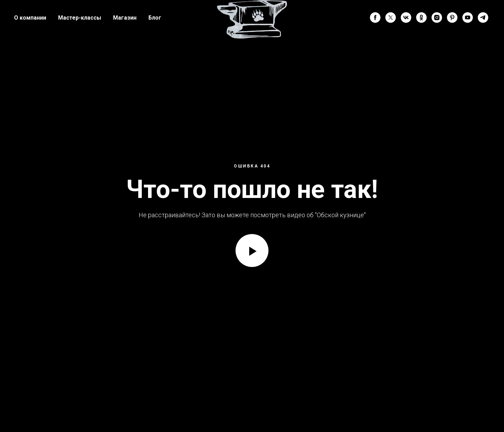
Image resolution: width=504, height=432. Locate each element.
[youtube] (468, 18)
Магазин (125, 18)
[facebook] (375, 18)
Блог (155, 18)
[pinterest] (452, 18)
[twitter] (391, 18)
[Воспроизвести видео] (252, 251)
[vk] (406, 18)
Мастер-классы (80, 18)
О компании (30, 18)
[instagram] (437, 18)
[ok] (421, 18)
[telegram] (483, 18)
